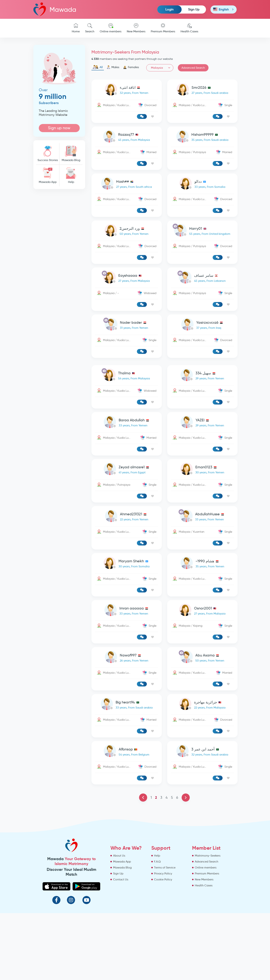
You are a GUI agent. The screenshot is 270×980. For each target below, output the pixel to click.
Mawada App (48, 176)
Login (169, 9)
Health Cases (189, 28)
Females (131, 67)
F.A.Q (157, 862)
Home (76, 28)
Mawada (55, 9)
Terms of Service (165, 867)
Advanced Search (193, 68)
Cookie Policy (163, 879)
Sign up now (59, 128)
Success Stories (48, 154)
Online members (111, 28)
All (98, 67)
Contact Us (121, 879)
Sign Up (194, 9)
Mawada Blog (71, 154)
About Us (119, 856)
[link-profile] (127, 90)
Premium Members (163, 28)
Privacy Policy (163, 873)
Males (113, 67)
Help (71, 176)
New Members (136, 28)
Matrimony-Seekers (208, 856)
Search (90, 28)
